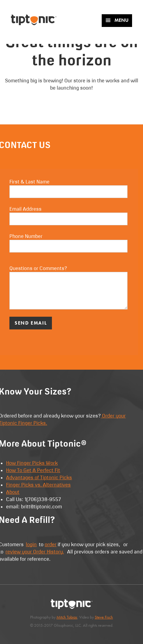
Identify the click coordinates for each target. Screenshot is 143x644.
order (51, 544)
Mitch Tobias (67, 617)
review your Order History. (35, 552)
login (31, 544)
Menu (117, 20)
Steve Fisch (104, 617)
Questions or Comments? (68, 287)
